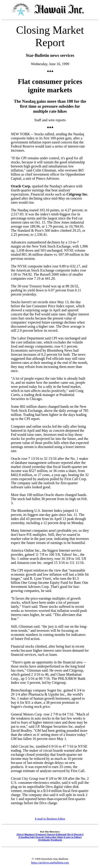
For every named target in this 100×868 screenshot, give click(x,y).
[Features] (41, 834)
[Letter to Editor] (73, 837)
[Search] (40, 837)
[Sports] (51, 834)
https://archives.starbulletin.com (50, 862)
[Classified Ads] (27, 837)
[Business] (30, 834)
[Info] (60, 837)
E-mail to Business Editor (50, 819)
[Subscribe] (51, 837)
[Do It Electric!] (75, 834)
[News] (20, 834)
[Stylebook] (44, 840)
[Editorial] (61, 834)
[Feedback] (56, 840)
